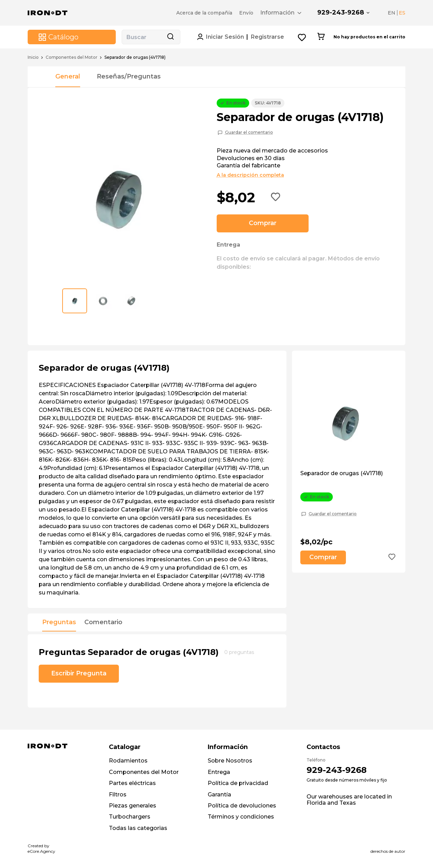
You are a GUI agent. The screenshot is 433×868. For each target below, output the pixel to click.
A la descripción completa (250, 175)
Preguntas (59, 622)
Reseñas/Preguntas (129, 76)
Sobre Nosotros (230, 761)
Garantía (219, 795)
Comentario (103, 622)
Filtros (118, 795)
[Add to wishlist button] (276, 197)
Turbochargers (130, 817)
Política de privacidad (238, 783)
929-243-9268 (341, 12)
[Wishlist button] (302, 37)
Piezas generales (133, 806)
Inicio (33, 57)
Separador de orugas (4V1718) (342, 473)
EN (392, 13)
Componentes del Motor (72, 57)
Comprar (263, 223)
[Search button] (170, 37)
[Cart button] (321, 37)
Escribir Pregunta (79, 673)
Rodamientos (128, 761)
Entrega (219, 772)
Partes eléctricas (132, 783)
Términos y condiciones (241, 817)
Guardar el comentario (249, 132)
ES (402, 13)
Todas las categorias (138, 828)
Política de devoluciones (242, 806)
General (68, 76)
